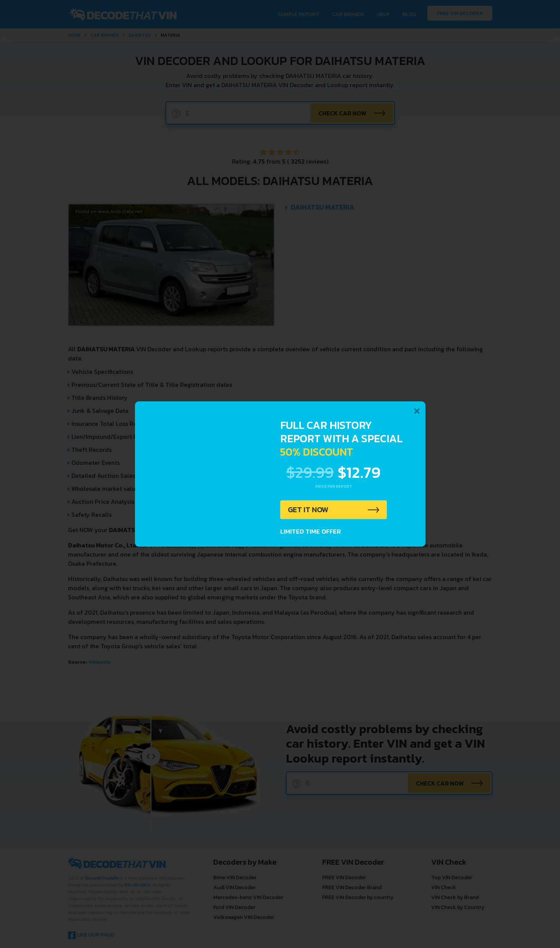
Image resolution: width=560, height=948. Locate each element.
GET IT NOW (308, 510)
